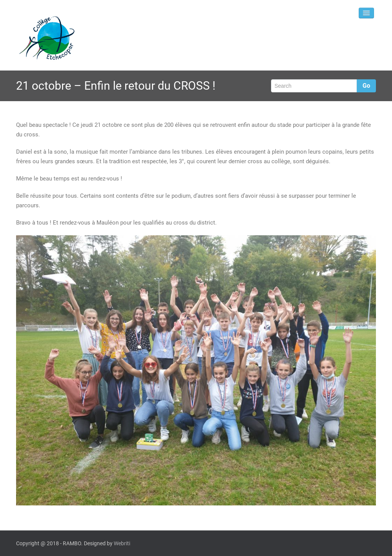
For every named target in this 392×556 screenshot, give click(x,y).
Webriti (122, 543)
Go (366, 86)
